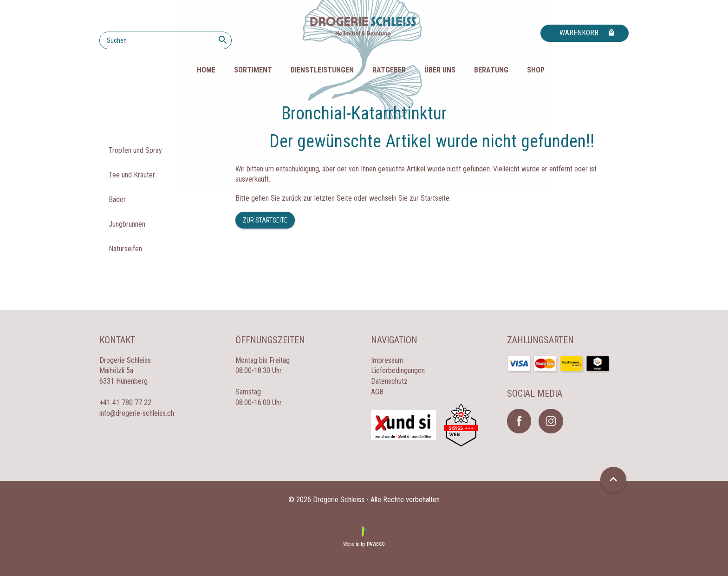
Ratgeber (389, 70)
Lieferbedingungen (398, 370)
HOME (206, 70)
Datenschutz (389, 381)
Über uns (440, 70)
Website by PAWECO (364, 544)
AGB (377, 392)
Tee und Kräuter (132, 175)
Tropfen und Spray (135, 150)
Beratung (491, 70)
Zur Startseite (265, 220)
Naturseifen (125, 249)
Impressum (387, 360)
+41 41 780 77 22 (125, 403)
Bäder (117, 200)
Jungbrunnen (127, 224)
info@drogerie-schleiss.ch (137, 413)
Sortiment (253, 70)
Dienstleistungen (322, 70)
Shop (536, 70)
